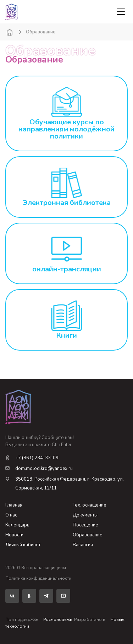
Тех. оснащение (90, 505)
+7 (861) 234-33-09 (32, 458)
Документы (85, 515)
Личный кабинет (23, 545)
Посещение (85, 525)
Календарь (17, 525)
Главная (14, 505)
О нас (11, 515)
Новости (14, 535)
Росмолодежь (58, 619)
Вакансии (83, 545)
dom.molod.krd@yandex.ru (39, 469)
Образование (88, 535)
